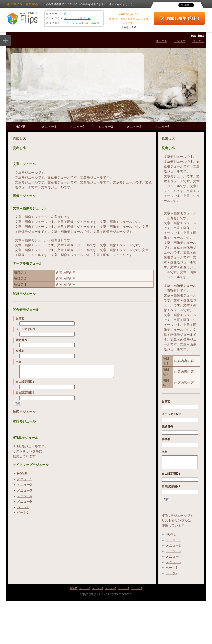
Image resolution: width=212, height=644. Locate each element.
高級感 (95, 23)
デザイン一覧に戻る (24, 4)
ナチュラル (71, 23)
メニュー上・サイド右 (77, 18)
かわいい (84, 23)
